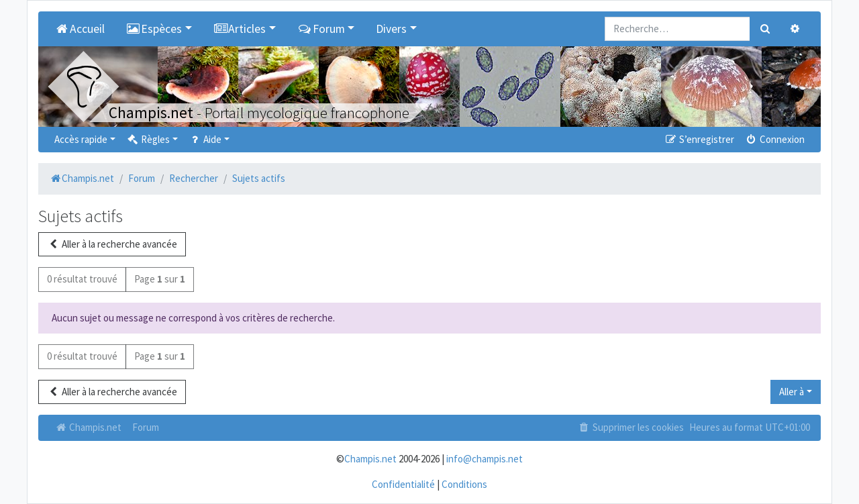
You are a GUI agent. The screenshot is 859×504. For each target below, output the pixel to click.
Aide (205, 139)
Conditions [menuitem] (464, 484)
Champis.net (88, 427)
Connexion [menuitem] (775, 139)
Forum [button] (321, 29)
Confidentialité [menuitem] (403, 484)
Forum (146, 427)
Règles (148, 139)
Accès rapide (81, 139)
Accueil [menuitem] (80, 29)
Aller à (792, 392)
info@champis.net (485, 459)
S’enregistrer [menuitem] (699, 139)
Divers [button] (391, 29)
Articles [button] (240, 29)
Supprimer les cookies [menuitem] (631, 427)
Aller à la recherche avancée (112, 244)
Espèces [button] (154, 29)
